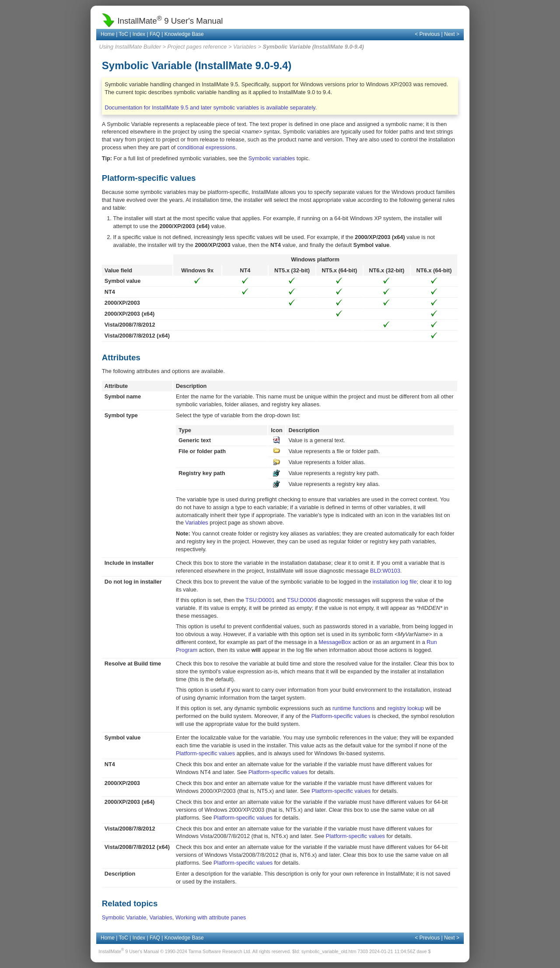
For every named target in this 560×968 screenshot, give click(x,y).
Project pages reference (197, 47)
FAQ (155, 34)
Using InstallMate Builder (130, 47)
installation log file (395, 582)
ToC (124, 34)
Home (108, 34)
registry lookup (406, 708)
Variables (245, 47)
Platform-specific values (341, 716)
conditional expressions (206, 147)
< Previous (427, 34)
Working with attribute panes (211, 917)
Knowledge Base (184, 34)
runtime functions (354, 708)
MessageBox (335, 642)
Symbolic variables (272, 158)
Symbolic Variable (124, 917)
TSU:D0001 (260, 600)
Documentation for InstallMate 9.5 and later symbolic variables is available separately (210, 107)
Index (139, 34)
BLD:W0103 (385, 571)
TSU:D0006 (302, 600)
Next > (452, 34)
